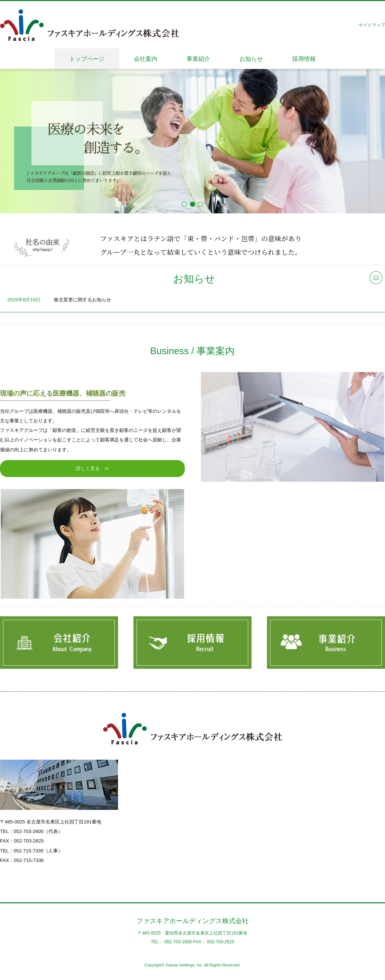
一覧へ (376, 278)
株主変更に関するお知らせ (82, 300)
